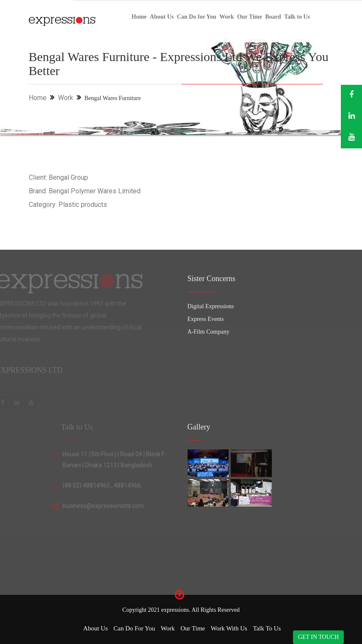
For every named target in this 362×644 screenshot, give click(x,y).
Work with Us (229, 628)
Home (139, 17)
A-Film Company (209, 332)
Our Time (250, 17)
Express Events (206, 319)
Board (273, 17)
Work (227, 17)
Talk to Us (297, 17)
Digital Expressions (211, 306)
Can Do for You (197, 17)
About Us (162, 17)
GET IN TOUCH (318, 637)
